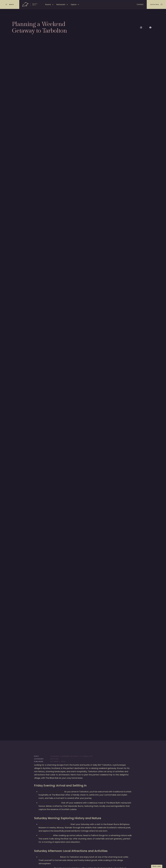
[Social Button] (141, 28)
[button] (49, 5)
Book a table (157, 866)
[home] (30, 4)
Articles (54, 759)
